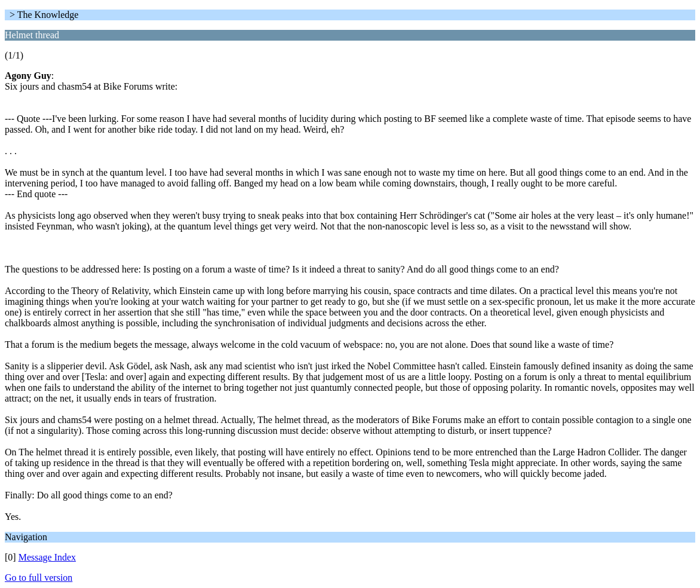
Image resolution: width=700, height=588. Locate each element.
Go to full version (39, 578)
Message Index (47, 557)
